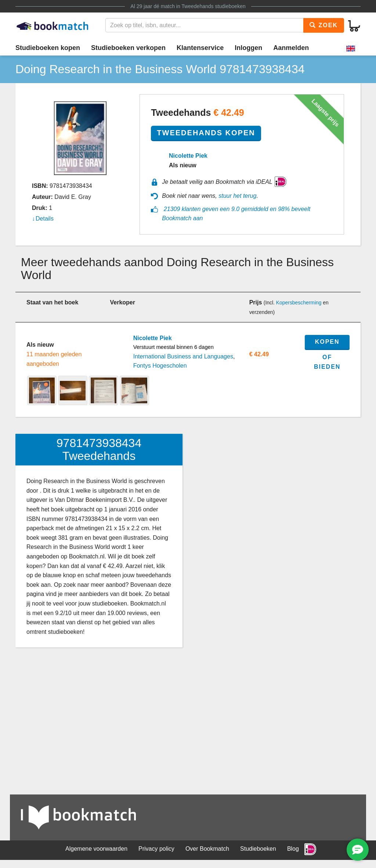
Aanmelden (291, 48)
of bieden (327, 362)
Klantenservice (200, 48)
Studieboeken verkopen (128, 48)
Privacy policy (156, 849)
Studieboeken (258, 849)
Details (45, 219)
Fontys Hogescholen (160, 366)
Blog (293, 849)
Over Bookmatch (207, 849)
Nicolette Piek (188, 156)
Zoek (324, 25)
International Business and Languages (183, 356)
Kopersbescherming (299, 303)
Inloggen (248, 48)
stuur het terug (237, 196)
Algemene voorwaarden (96, 849)
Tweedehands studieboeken (213, 6)
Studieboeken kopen (48, 48)
